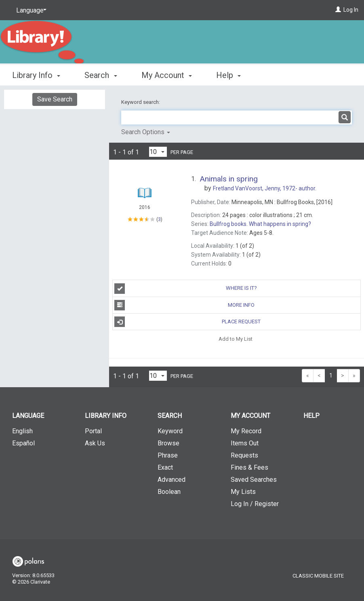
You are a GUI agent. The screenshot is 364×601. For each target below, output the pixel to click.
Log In (351, 10)
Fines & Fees (249, 467)
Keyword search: (141, 102)
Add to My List (236, 338)
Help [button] (228, 75)
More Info (184, 305)
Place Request (187, 322)
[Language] (30, 11)
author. (265, 188)
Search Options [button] (146, 132)
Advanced (171, 480)
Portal (93, 431)
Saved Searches (254, 480)
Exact (165, 467)
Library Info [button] (36, 75)
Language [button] (28, 416)
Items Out (245, 443)
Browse (168, 443)
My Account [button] (167, 75)
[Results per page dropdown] (158, 152)
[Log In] (338, 10)
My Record (246, 431)
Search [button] (101, 75)
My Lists (243, 492)
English (22, 431)
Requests (244, 455)
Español (23, 443)
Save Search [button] (55, 99)
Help (311, 416)
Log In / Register (255, 504)
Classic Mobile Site (318, 576)
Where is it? (186, 289)
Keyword (170, 431)
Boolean (169, 492)
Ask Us (95, 443)
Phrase (168, 455)
